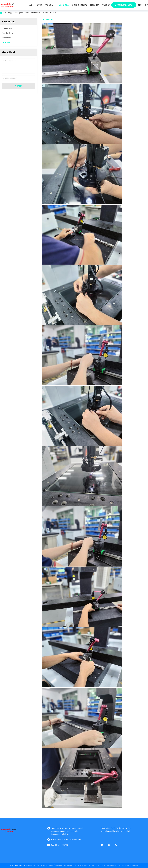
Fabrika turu (7, 33)
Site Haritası (28, 865)
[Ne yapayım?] (104, 845)
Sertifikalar (6, 38)
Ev (4, 13)
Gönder (18, 86)
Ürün (39, 5)
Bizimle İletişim (79, 5)
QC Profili (6, 42)
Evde (31, 5)
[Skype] (111, 845)
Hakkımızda (63, 5)
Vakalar (106, 5)
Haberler (94, 5)
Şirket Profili (7, 28)
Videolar (49, 5)
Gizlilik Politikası (16, 865)
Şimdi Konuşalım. (124, 5)
